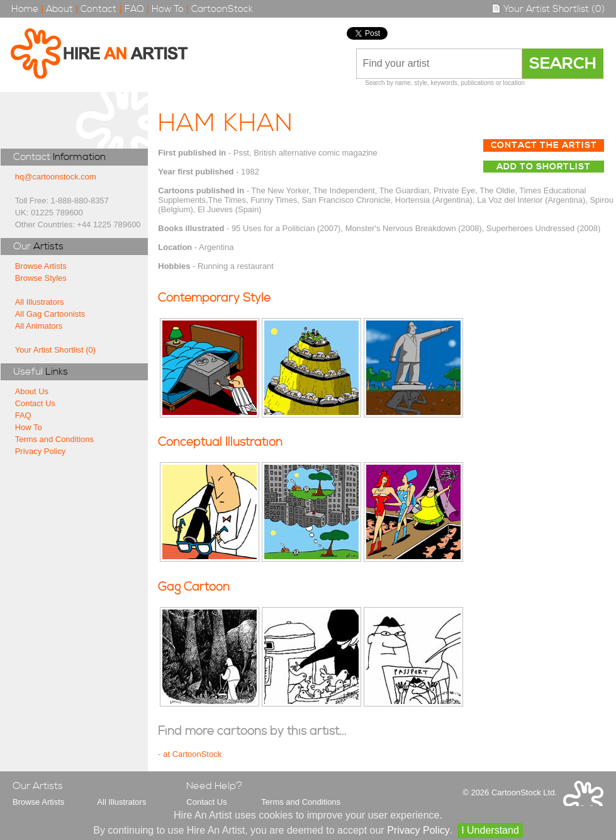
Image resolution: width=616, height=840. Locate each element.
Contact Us (35, 403)
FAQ (134, 9)
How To (168, 9)
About (59, 9)
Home (25, 9)
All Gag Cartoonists (50, 314)
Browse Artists (41, 266)
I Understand (490, 830)
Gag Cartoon (194, 587)
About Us (32, 391)
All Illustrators (40, 302)
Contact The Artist (544, 145)
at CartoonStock (192, 754)
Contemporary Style (214, 298)
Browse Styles (41, 278)
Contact (98, 9)
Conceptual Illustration (220, 442)
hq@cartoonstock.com (56, 177)
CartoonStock (222, 9)
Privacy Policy (41, 451)
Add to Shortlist (544, 167)
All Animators (39, 326)
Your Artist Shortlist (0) (548, 9)
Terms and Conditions (54, 439)
